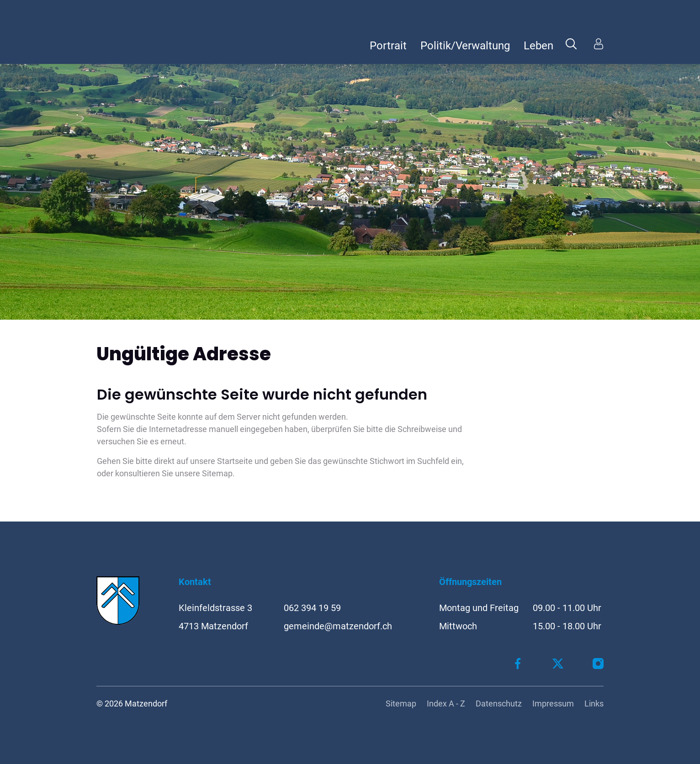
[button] (571, 43)
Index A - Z (446, 703)
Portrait (388, 46)
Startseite (235, 461)
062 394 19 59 (312, 608)
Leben (538, 46)
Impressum (553, 703)
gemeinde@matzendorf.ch (338, 626)
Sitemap (401, 703)
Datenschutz (499, 703)
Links (594, 703)
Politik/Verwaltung (465, 46)
